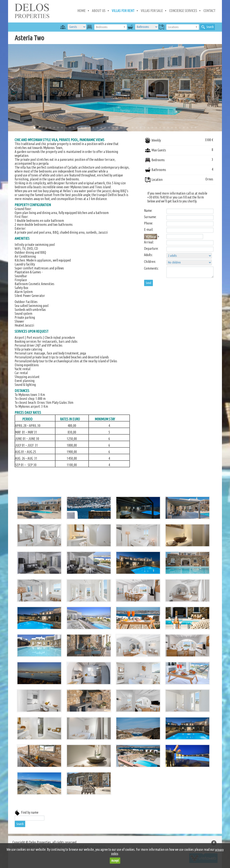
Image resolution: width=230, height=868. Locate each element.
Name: (148, 211)
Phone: (148, 223)
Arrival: (149, 242)
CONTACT (209, 11)
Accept (115, 861)
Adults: (148, 255)
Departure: (151, 248)
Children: (150, 262)
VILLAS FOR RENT (123, 11)
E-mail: (149, 229)
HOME (81, 11)
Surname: (150, 217)
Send (148, 283)
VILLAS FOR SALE (152, 11)
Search (208, 27)
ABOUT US (99, 11)
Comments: (151, 268)
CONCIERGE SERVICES (183, 11)
